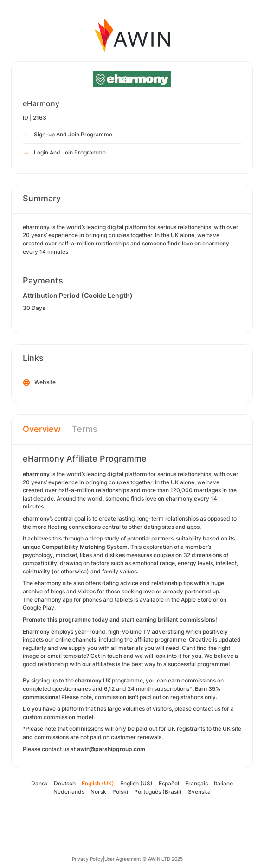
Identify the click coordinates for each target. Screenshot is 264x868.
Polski (120, 792)
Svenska (199, 792)
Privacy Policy (87, 859)
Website (39, 383)
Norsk (98, 792)
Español (169, 783)
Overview (42, 429)
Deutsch (65, 783)
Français (196, 783)
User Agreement (123, 859)
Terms (85, 429)
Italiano (223, 783)
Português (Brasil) (158, 792)
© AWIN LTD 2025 (163, 859)
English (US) (136, 783)
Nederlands (69, 792)
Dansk (39, 783)
